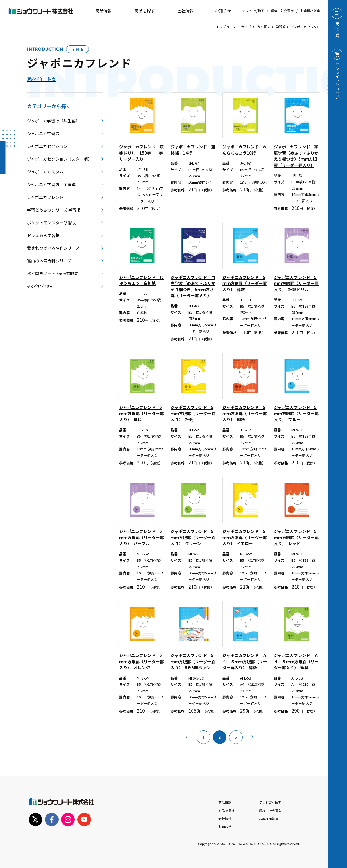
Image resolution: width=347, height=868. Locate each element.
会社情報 (225, 819)
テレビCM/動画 (253, 11)
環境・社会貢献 (282, 11)
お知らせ (219, 11)
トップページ (226, 27)
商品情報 (225, 802)
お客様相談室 (310, 11)
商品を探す (140, 11)
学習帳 (281, 27)
